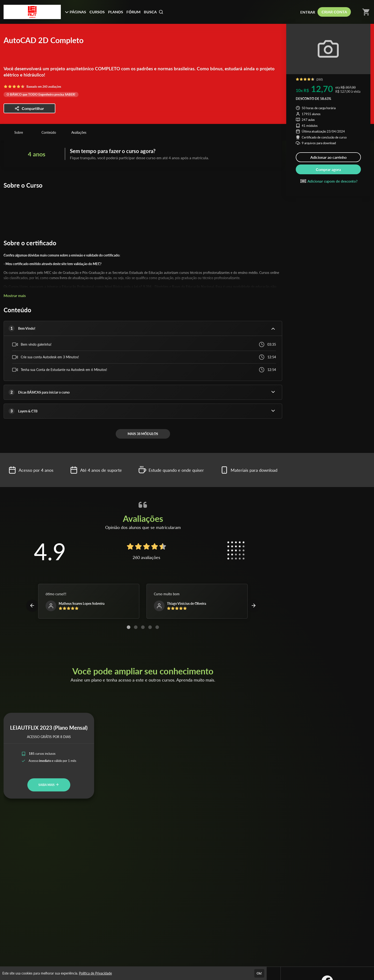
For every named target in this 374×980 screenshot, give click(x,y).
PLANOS (116, 12)
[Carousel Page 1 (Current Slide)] (129, 627)
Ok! (259, 973)
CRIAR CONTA (334, 12)
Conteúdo (49, 132)
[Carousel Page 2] (136, 627)
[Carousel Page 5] (157, 627)
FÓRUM (133, 12)
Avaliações (79, 132)
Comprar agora (328, 169)
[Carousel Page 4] (150, 627)
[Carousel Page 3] (143, 627)
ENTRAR (308, 12)
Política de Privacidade (95, 973)
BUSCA (154, 12)
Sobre (19, 132)
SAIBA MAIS (49, 785)
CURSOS (97, 12)
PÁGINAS (75, 12)
